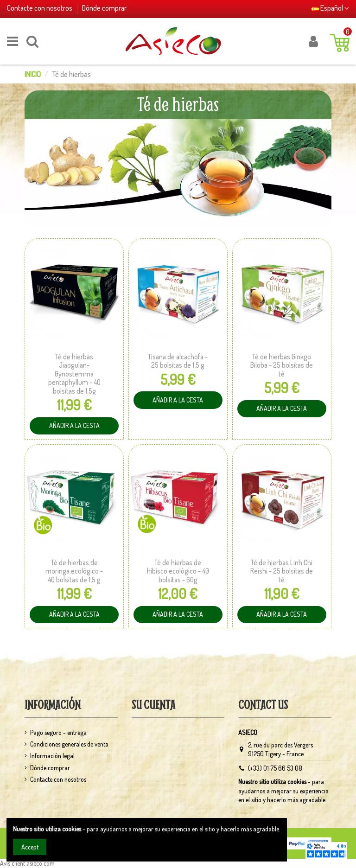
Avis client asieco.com (27, 863)
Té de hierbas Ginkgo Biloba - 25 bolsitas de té (282, 365)
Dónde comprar (104, 8)
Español (330, 8)
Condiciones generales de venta (69, 744)
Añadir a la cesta (70, 424)
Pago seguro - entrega (58, 732)
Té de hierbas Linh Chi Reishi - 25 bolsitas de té (282, 571)
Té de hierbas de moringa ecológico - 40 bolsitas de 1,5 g (74, 571)
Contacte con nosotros (40, 8)
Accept (30, 847)
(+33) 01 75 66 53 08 (275, 768)
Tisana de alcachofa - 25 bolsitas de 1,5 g (178, 361)
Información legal (52, 756)
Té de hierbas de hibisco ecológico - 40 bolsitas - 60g (178, 571)
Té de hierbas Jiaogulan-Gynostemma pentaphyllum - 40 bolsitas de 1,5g (74, 374)
